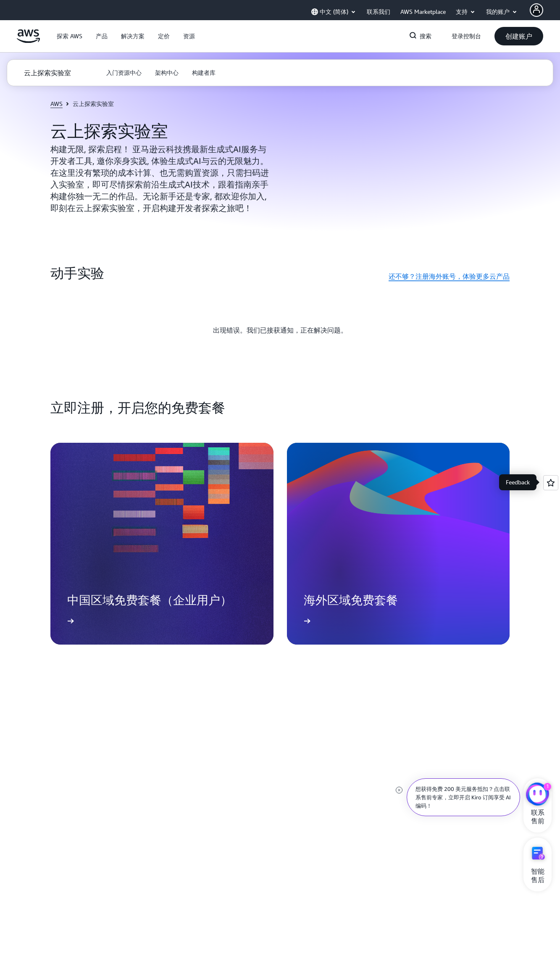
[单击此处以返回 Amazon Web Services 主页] (28, 41)
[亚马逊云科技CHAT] (538, 795)
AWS (57, 104)
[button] (70, 36)
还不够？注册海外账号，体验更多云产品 (449, 276)
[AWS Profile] (536, 10)
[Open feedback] (551, 483)
